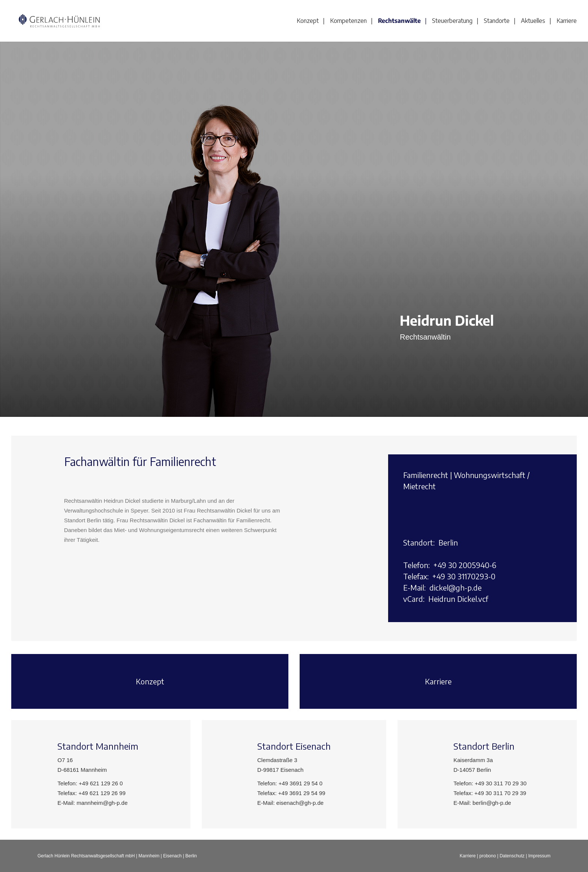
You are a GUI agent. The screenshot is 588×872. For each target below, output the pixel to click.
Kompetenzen (348, 21)
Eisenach (172, 856)
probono (487, 856)
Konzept (308, 21)
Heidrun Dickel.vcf (458, 599)
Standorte (497, 21)
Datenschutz (512, 856)
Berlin (191, 856)
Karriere (567, 21)
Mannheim (149, 856)
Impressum (539, 856)
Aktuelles (533, 21)
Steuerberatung (452, 21)
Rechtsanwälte (399, 21)
